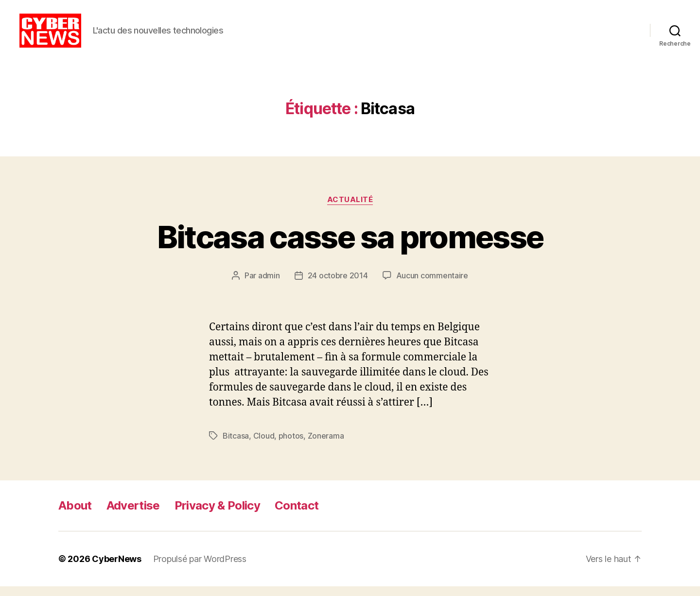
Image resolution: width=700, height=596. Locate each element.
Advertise (133, 515)
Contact (297, 515)
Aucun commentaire (432, 285)
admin (269, 285)
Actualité (350, 209)
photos (291, 445)
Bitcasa (236, 445)
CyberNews (117, 569)
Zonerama (326, 445)
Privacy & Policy (217, 515)
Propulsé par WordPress (200, 569)
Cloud (264, 445)
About (75, 515)
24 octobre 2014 (338, 285)
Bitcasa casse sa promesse (350, 247)
